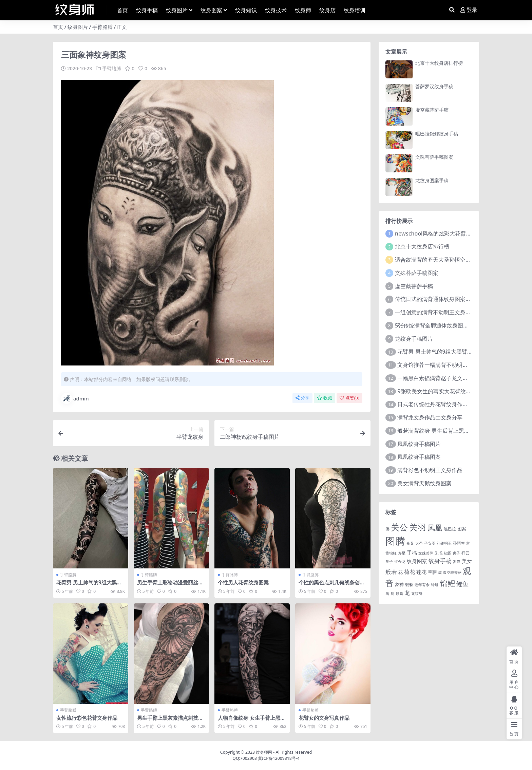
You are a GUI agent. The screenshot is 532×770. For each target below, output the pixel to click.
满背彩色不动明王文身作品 (430, 470)
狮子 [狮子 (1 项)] (456, 553)
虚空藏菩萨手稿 (432, 110)
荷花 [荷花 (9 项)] (410, 572)
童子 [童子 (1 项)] (389, 562)
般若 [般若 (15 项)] (391, 572)
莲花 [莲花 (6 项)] (421, 572)
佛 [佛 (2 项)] (387, 529)
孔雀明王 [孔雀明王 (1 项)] (444, 543)
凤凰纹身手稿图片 (419, 444)
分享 (302, 398)
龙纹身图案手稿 (432, 180)
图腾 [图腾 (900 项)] (395, 541)
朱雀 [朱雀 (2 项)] (439, 553)
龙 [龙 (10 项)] (407, 593)
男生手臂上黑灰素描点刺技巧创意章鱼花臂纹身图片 (170, 721)
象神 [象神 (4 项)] (399, 584)
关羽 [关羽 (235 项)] (418, 527)
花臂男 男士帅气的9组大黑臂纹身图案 (89, 585)
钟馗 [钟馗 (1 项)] (435, 585)
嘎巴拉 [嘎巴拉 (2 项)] (450, 529)
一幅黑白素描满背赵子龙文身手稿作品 (443, 378)
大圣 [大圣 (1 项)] (419, 543)
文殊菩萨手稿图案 (434, 157)
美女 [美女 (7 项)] (467, 561)
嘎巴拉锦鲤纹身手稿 (437, 134)
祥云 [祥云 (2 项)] (465, 553)
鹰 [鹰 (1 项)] (387, 594)
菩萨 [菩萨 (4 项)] (432, 572)
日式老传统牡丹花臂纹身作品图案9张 (442, 404)
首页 (58, 27)
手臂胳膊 (102, 27)
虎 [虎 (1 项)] (440, 572)
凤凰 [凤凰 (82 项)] (435, 527)
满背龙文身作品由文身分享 (430, 417)
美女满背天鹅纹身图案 (424, 483)
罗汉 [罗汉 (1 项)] (457, 562)
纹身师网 (264, 752)
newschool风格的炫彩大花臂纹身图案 (441, 233)
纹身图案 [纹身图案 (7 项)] (417, 561)
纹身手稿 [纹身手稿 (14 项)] (440, 561)
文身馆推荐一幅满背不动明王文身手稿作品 (449, 365)
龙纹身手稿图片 (414, 339)
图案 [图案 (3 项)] (462, 529)
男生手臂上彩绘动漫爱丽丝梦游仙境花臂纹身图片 (170, 585)
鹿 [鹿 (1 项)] (392, 594)
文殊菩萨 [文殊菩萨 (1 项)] (426, 553)
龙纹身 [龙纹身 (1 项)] (417, 594)
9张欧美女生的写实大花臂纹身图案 (440, 391)
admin (75, 398)
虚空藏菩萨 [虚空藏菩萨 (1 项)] (452, 572)
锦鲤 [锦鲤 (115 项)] (448, 583)
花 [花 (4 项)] (401, 572)
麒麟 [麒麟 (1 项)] (399, 594)
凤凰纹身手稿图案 (419, 457)
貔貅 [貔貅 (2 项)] (409, 584)
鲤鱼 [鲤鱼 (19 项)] (462, 584)
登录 (469, 10)
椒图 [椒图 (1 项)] (448, 553)
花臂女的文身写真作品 (324, 718)
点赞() (349, 398)
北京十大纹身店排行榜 (439, 63)
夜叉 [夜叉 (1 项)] (410, 543)
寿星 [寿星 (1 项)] (402, 553)
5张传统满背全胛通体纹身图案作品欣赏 (443, 325)
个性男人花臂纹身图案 (243, 582)
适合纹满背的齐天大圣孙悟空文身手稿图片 (446, 260)
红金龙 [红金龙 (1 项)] (400, 562)
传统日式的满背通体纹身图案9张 (434, 299)
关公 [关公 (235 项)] (399, 527)
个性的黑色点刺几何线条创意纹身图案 (332, 585)
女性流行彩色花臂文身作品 (87, 718)
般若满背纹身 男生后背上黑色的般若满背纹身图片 (458, 431)
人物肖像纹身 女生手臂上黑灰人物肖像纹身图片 (252, 721)
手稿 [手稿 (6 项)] (412, 552)
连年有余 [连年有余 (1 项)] (422, 585)
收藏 (325, 398)
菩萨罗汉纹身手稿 (434, 86)
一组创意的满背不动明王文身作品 (436, 312)
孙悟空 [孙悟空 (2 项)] (459, 543)
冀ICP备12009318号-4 (279, 758)
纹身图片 (78, 27)
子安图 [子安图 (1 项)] (430, 543)
